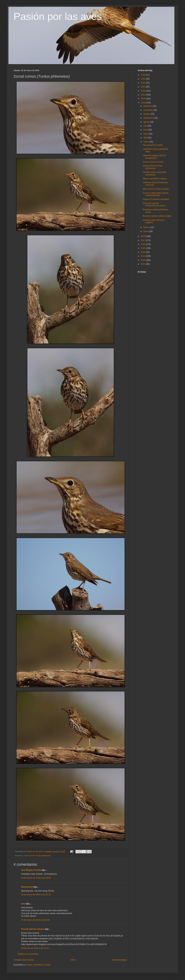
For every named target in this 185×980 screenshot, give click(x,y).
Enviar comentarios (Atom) (38, 965)
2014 (143, 252)
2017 (143, 240)
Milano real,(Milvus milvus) (155, 179)
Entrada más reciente (24, 960)
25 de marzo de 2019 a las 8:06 (35, 920)
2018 (143, 236)
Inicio (73, 960)
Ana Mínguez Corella (31, 870)
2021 (143, 95)
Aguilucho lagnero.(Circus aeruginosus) (154, 157)
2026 (143, 75)
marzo (146, 142)
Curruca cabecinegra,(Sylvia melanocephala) (156, 194)
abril (146, 138)
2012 (143, 260)
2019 (143, 103)
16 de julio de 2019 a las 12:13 (35, 948)
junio (146, 130)
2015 (143, 248)
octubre (147, 114)
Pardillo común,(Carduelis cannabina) (154, 173)
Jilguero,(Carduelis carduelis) (156, 199)
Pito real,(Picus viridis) (153, 145)
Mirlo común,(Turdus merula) (156, 189)
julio (145, 126)
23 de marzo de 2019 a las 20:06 (36, 878)
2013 (143, 256)
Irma (23, 904)
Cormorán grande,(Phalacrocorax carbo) (154, 204)
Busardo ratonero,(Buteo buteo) (157, 216)
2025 (143, 79)
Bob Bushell (27, 887)
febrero (147, 227)
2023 (143, 87)
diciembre (148, 106)
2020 (143, 99)
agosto (147, 122)
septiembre (149, 118)
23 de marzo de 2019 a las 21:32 (36, 895)
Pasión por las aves (58, 16)
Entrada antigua (120, 960)
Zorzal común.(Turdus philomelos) (37, 856)
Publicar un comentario (28, 954)
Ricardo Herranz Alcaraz (33, 929)
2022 (143, 91)
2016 (143, 244)
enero (146, 231)
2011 (143, 264)
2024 (143, 83)
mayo (146, 134)
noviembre (148, 110)
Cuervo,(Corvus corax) (153, 162)
